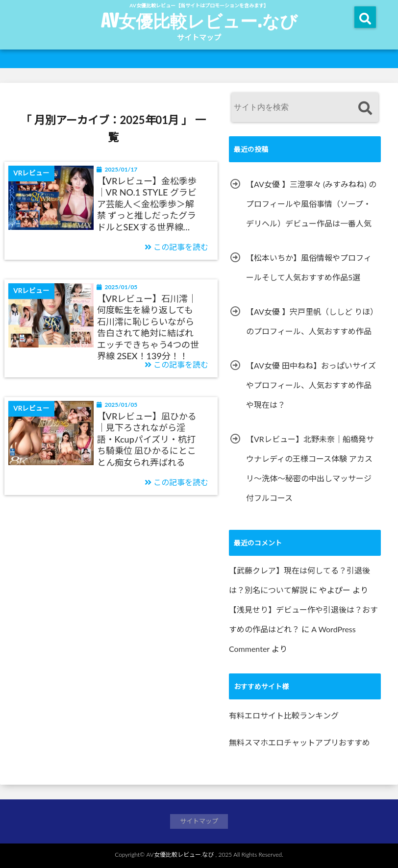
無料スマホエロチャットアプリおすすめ (299, 742)
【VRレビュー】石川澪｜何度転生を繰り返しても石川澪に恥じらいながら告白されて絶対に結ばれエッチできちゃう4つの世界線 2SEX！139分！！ (148, 327)
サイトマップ (199, 37)
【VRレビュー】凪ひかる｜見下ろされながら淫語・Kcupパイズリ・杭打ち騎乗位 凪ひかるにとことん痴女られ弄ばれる (147, 439)
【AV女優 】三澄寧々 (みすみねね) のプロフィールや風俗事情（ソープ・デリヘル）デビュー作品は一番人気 (311, 204)
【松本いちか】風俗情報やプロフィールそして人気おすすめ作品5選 (309, 267)
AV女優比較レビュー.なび (199, 21)
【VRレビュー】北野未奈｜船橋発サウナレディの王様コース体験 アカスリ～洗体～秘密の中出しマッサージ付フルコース (310, 468)
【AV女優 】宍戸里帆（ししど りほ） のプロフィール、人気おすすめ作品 (312, 321)
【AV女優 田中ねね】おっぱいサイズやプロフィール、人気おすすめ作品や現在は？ (311, 385)
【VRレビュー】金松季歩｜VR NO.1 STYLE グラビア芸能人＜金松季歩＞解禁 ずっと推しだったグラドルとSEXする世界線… (147, 204)
